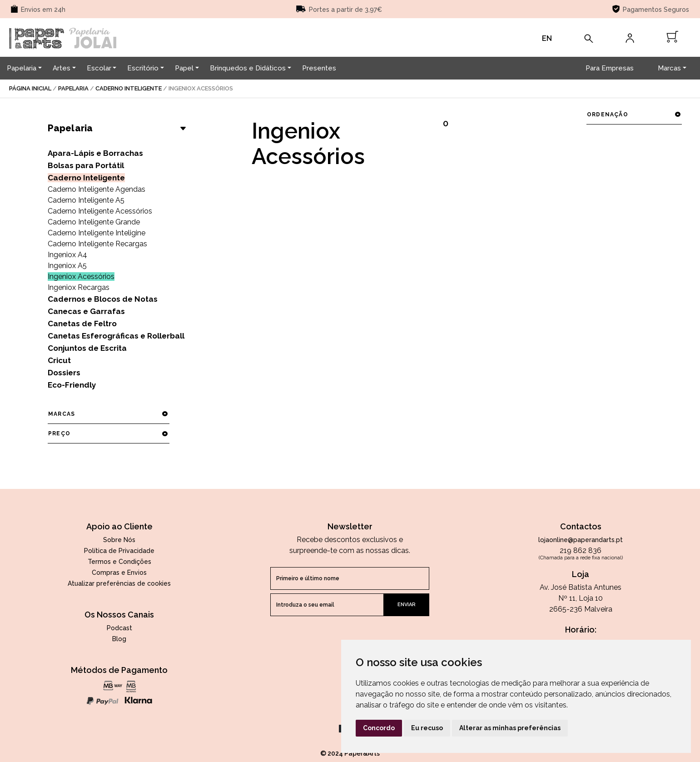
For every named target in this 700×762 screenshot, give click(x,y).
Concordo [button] (379, 728)
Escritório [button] (143, 68)
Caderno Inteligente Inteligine (97, 233)
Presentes (319, 68)
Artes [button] (62, 68)
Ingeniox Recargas (79, 287)
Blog (119, 639)
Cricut (59, 360)
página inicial (30, 88)
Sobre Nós (119, 540)
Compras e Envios (119, 573)
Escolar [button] (99, 68)
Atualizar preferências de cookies (119, 583)
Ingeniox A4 (67, 255)
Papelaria (73, 88)
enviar (407, 605)
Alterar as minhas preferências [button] (510, 728)
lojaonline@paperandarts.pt (581, 540)
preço (108, 433)
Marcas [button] (669, 68)
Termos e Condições (119, 562)
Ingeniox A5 (67, 266)
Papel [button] (184, 68)
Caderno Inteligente (129, 88)
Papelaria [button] (22, 68)
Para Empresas (610, 68)
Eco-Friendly (72, 385)
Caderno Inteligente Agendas (97, 189)
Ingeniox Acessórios (81, 276)
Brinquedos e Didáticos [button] (248, 68)
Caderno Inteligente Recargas (97, 244)
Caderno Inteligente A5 (86, 200)
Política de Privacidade (119, 551)
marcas (108, 414)
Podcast (119, 628)
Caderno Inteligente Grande (94, 222)
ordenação (634, 115)
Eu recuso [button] (427, 728)
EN (547, 38)
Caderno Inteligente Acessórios (100, 211)
